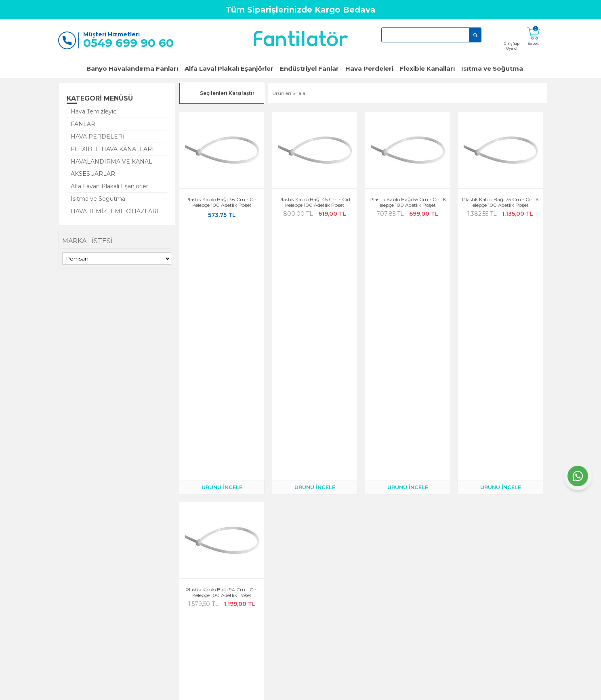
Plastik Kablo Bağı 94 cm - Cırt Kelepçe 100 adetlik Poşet (222, 338)
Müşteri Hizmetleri (205, 585)
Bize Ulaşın (116, 574)
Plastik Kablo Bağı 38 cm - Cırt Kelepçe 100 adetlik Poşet (222, 202)
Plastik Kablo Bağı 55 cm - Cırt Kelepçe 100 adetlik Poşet (408, 202)
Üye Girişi (114, 596)
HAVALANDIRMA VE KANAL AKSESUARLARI (111, 168)
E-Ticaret (277, 690)
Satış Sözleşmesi (283, 585)
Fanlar (352, 551)
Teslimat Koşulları (204, 608)
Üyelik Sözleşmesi (285, 574)
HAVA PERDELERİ (97, 137)
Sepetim (193, 596)
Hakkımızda (117, 562)
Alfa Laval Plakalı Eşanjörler (229, 68)
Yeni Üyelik (115, 608)
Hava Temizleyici (94, 111)
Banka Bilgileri (200, 619)
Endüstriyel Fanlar (309, 68)
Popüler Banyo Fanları (371, 562)
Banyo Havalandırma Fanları (132, 68)
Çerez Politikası (282, 562)
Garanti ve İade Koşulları (131, 585)
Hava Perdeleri (369, 68)
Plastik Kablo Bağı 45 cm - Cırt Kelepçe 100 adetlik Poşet (315, 202)
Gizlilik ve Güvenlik (286, 551)
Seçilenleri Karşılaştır (227, 93)
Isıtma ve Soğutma (492, 68)
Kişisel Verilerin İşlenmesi (292, 608)
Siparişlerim (197, 574)
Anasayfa (113, 551)
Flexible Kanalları (427, 68)
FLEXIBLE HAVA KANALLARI (112, 149)
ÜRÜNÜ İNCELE (222, 233)
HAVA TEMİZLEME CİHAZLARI (115, 211)
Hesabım (194, 551)
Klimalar (355, 574)
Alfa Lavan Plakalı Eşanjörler (109, 186)
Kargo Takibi (198, 562)
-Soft (257, 690)
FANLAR (83, 124)
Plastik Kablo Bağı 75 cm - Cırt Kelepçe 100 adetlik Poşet (500, 202)
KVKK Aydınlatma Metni (292, 596)
